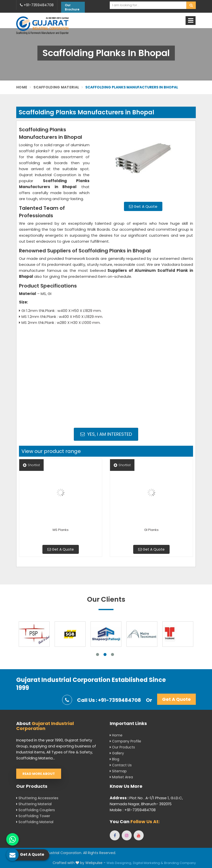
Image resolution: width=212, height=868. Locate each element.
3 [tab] (112, 654)
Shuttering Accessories (37, 798)
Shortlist (31, 465)
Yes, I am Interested (106, 434)
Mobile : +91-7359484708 (133, 810)
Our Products (122, 747)
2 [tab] (105, 654)
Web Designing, (119, 863)
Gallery (117, 753)
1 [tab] (98, 654)
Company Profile (125, 741)
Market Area (121, 777)
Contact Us (121, 765)
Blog (114, 759)
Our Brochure (72, 7)
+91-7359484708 (37, 5)
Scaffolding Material (56, 87)
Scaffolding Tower (33, 816)
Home (22, 87)
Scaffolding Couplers (36, 810)
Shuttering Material (34, 804)
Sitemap (118, 771)
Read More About (39, 774)
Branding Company (180, 863)
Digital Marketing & (148, 863)
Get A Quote (143, 206)
